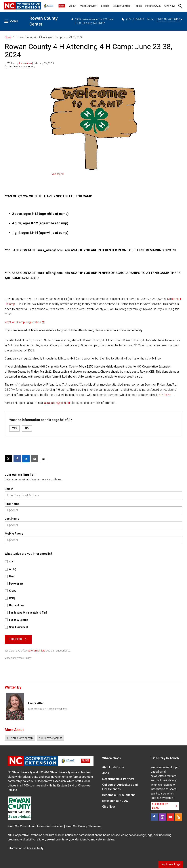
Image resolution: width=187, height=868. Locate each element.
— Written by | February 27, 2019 (29, 63)
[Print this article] (43, 459)
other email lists (36, 651)
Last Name (12, 519)
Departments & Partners (118, 779)
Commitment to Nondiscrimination (42, 826)
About (73, 6)
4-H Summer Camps (51, 738)
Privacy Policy (23, 658)
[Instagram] (162, 817)
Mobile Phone (14, 534)
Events (105, 6)
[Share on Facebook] (17, 459)
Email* (9, 489)
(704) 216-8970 (132, 19)
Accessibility (35, 848)
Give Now (170, 6)
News (8, 37)
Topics (138, 6)
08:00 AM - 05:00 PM (170, 19)
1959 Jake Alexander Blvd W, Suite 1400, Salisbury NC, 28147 (92, 21)
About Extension (113, 767)
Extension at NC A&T (116, 801)
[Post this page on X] (8, 459)
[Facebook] (154, 817)
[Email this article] (35, 459)
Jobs (106, 773)
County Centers (122, 6)
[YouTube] (170, 817)
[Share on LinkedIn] (26, 459)
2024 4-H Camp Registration (23, 322)
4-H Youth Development (20, 738)
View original (58, 174)
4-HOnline (165, 395)
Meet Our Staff (89, 6)
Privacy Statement (90, 826)
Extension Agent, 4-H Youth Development (48, 709)
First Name (12, 504)
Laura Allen (25, 63)
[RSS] (178, 817)
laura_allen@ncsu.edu (57, 403)
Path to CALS (153, 6)
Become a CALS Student (119, 795)
